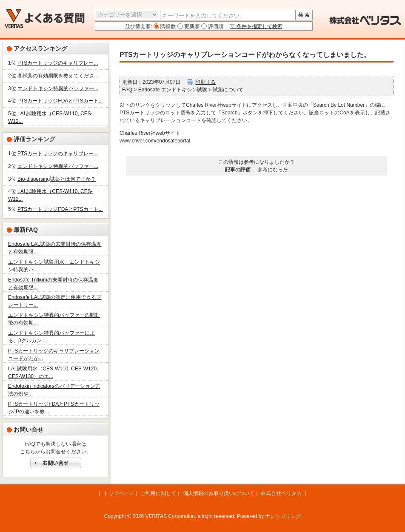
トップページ (119, 493)
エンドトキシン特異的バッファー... (58, 88)
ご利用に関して (158, 493)
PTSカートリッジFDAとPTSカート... (60, 101)
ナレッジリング (283, 516)
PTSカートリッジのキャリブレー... (58, 63)
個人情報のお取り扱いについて (219, 493)
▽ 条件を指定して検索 (256, 26)
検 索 (304, 15)
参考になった (273, 170)
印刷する (205, 82)
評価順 (215, 26)
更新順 (191, 26)
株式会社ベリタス (281, 493)
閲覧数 (167, 26)
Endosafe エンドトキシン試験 (173, 90)
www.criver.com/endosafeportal (155, 141)
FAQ (127, 90)
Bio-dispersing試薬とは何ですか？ (57, 179)
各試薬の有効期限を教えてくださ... (58, 76)
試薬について (228, 90)
